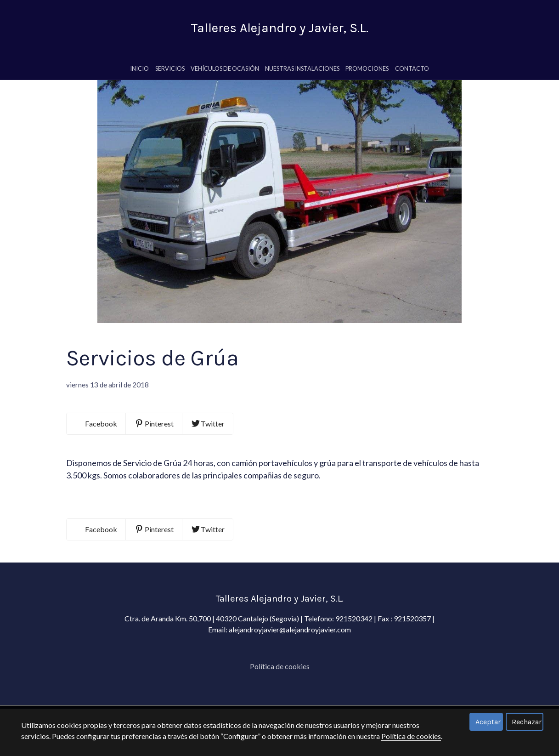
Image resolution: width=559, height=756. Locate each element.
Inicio (139, 72)
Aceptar (488, 722)
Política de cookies (411, 736)
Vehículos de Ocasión (225, 72)
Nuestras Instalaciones (302, 72)
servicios (170, 72)
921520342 (354, 666)
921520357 (413, 666)
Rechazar (527, 722)
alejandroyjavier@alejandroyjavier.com (290, 677)
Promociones (367, 72)
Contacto (412, 72)
